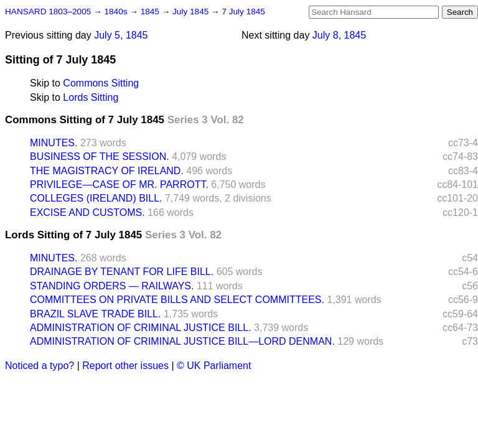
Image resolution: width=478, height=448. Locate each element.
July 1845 (192, 12)
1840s (117, 12)
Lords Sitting (91, 97)
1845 (151, 12)
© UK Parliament (214, 366)
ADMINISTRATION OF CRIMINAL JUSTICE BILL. (141, 328)
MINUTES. (54, 143)
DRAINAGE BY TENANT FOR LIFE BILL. (122, 272)
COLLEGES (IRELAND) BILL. (96, 198)
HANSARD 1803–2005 (48, 12)
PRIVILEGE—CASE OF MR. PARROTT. (119, 184)
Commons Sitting (101, 83)
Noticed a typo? (40, 366)
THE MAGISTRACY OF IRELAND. (107, 171)
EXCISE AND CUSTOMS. (87, 212)
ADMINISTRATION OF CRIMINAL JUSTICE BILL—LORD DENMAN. (182, 341)
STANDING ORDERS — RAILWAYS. (112, 286)
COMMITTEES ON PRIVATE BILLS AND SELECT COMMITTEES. (177, 300)
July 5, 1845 (121, 35)
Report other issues (125, 366)
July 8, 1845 (339, 35)
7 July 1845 (243, 12)
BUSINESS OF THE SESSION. (100, 156)
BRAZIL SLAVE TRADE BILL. (95, 314)
